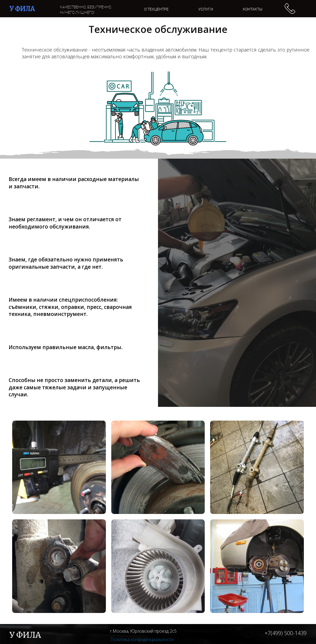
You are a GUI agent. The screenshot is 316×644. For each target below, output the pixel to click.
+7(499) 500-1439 (286, 633)
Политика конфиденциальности (142, 639)
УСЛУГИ (206, 9)
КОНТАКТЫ (253, 9)
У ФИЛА (22, 9)
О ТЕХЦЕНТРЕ (156, 9)
